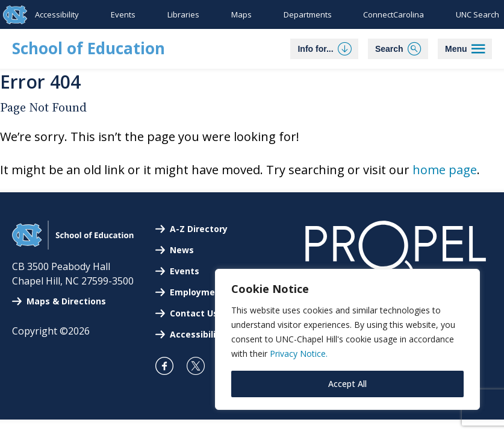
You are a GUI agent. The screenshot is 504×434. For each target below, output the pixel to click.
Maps (241, 14)
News (182, 250)
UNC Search (478, 14)
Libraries (183, 14)
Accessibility (57, 14)
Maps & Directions (66, 301)
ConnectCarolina (394, 14)
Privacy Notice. (299, 354)
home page (445, 170)
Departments (308, 14)
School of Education (89, 48)
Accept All (347, 384)
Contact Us (194, 313)
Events (123, 14)
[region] (347, 339)
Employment (197, 292)
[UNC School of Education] (73, 246)
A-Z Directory (199, 229)
